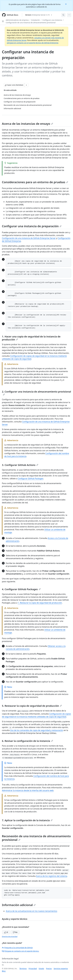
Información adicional (19, 905)
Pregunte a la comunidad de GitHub (17, 948)
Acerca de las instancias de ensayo (27, 124)
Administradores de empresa (17, 20)
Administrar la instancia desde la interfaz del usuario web (28, 790)
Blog (4, 971)
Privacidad (33, 969)
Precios (49, 969)
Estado (41, 969)
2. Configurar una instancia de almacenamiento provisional (36, 393)
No (15, 932)
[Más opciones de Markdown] (26, 85)
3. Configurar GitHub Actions (20, 465)
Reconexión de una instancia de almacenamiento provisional (36, 838)
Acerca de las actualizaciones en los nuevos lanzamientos (32, 911)
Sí (6, 932)
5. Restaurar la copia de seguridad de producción (32, 706)
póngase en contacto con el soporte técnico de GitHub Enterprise (33, 43)
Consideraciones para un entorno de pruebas (35, 182)
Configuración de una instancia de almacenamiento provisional (31, 23)
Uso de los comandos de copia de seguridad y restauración (37, 730)
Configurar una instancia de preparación (32, 226)
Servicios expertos (61, 969)
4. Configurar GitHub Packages (21, 589)
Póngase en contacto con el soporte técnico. (21, 951)
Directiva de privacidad (10, 937)
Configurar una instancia (52, 20)
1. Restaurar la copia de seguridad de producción (40, 603)
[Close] (66, 4)
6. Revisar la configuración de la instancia (27, 741)
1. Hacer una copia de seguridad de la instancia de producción (31, 338)
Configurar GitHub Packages (30, 479)
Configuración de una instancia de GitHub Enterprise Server (29, 238)
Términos (23, 969)
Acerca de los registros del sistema (52, 876)
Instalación (35, 20)
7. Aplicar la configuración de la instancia (27, 820)
